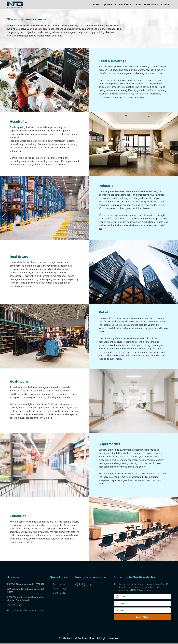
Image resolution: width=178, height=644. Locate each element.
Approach (109, 4)
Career (138, 5)
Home (96, 5)
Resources (151, 4)
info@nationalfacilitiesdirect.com (27, 610)
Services (125, 4)
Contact (166, 5)
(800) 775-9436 (15, 605)
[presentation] (133, 627)
